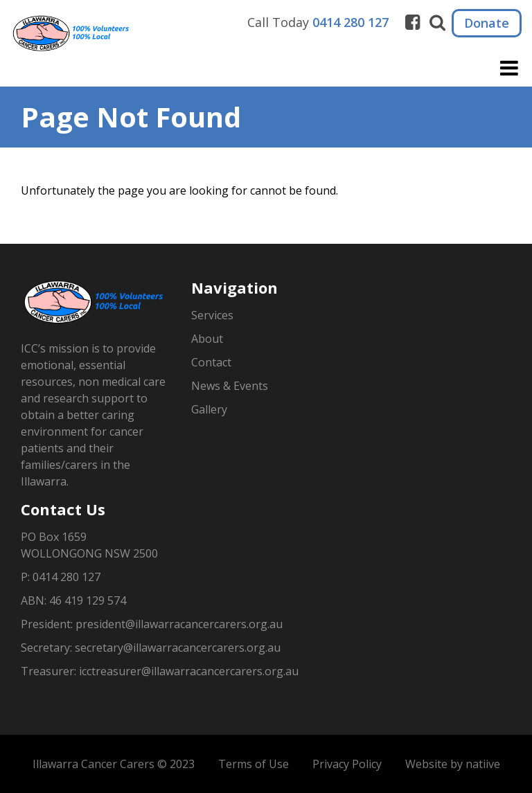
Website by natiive (453, 764)
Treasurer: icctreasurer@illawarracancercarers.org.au (160, 671)
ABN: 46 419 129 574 (73, 600)
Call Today (318, 22)
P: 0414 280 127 (61, 577)
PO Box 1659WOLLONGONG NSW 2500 (89, 545)
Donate (487, 23)
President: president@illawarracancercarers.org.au (152, 624)
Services (212, 315)
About (207, 339)
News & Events (230, 386)
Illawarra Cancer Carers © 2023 (114, 764)
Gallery (209, 409)
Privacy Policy (347, 764)
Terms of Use (254, 764)
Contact (211, 362)
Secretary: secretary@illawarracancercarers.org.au (151, 648)
